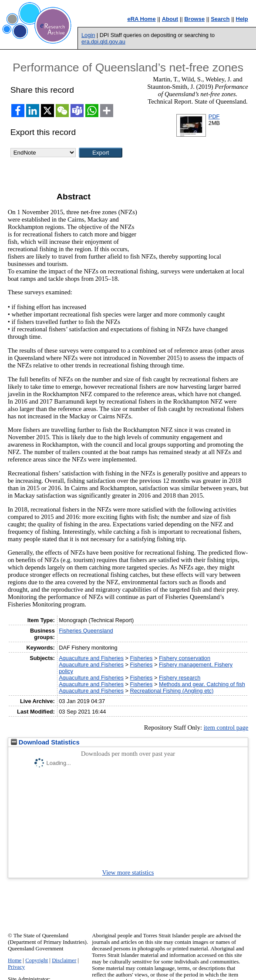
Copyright (37, 960)
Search (220, 19)
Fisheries (141, 658)
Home (15, 960)
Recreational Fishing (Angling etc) (172, 691)
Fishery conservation (185, 658)
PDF (214, 116)
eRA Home (141, 19)
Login (88, 35)
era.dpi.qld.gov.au (103, 42)
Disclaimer (64, 960)
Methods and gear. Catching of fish (202, 684)
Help (242, 19)
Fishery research (180, 678)
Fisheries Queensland (86, 631)
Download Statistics (45, 742)
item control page (226, 727)
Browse (194, 19)
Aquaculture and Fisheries (91, 658)
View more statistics (128, 872)
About (170, 19)
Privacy (16, 967)
